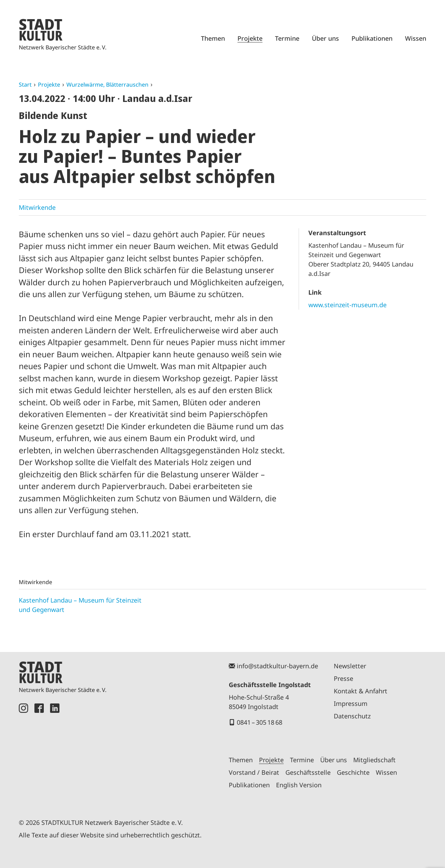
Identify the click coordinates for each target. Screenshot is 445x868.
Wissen (416, 38)
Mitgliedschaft (374, 760)
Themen (213, 38)
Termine (287, 38)
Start (25, 85)
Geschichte (353, 772)
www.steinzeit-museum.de (347, 305)
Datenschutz (352, 716)
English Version (299, 785)
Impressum (351, 703)
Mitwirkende (37, 207)
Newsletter (350, 666)
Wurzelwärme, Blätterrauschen (107, 85)
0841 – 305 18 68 (260, 722)
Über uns (325, 38)
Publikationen (372, 38)
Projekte (250, 38)
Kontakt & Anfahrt (361, 691)
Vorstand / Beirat (254, 772)
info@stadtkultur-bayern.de (277, 666)
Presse (343, 678)
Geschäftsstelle (308, 772)
